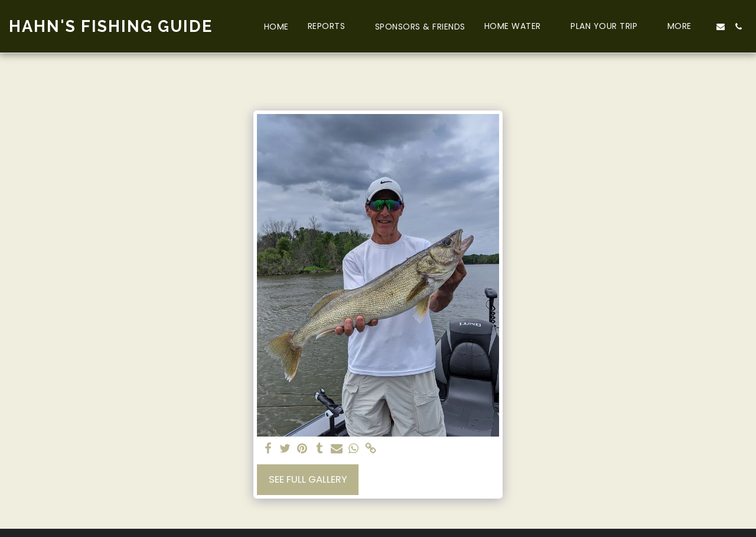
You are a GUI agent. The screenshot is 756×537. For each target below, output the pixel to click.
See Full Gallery (308, 479)
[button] (332, 26)
